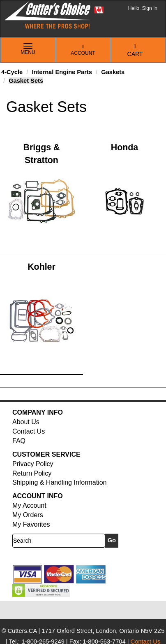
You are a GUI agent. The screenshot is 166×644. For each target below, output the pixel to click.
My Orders (28, 515)
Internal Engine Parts (62, 72)
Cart (135, 50)
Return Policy (32, 473)
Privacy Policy (33, 464)
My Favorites (31, 524)
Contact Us (29, 431)
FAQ (19, 441)
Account (83, 50)
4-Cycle (12, 72)
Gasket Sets (26, 81)
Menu (28, 49)
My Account (29, 505)
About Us (26, 422)
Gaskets (113, 72)
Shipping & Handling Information (59, 482)
